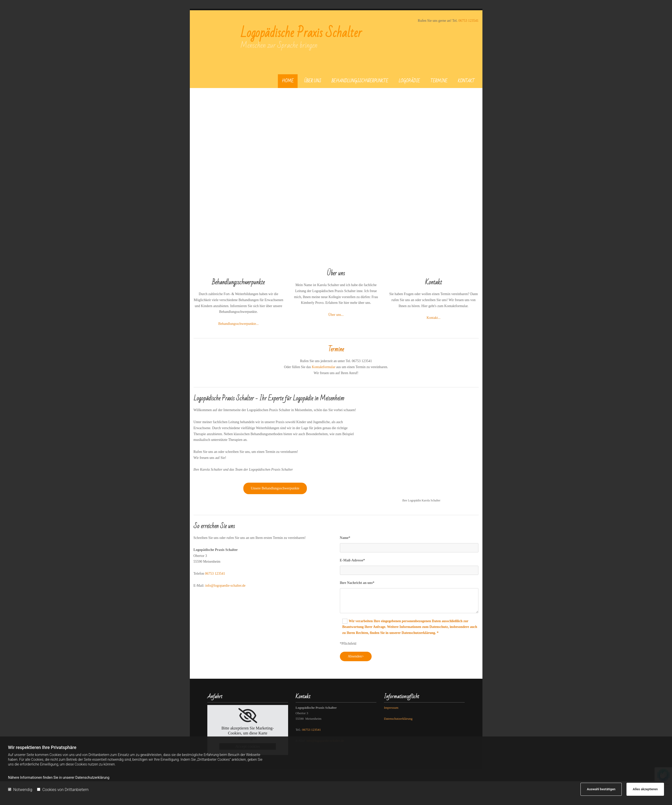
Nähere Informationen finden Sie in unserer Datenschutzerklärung (59, 777)
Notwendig (20, 790)
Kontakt (466, 81)
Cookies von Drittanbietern (63, 790)
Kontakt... (434, 318)
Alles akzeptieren (645, 789)
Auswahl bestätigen (601, 789)
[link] (248, 716)
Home (288, 81)
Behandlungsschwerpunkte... (238, 324)
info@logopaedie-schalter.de (225, 586)
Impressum (391, 708)
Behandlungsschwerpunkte (360, 81)
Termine (439, 81)
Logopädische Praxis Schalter (301, 33)
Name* (345, 538)
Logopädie (409, 81)
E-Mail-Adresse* (353, 560)
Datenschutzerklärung (398, 719)
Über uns (313, 81)
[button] (275, 488)
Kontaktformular (324, 367)
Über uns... (336, 315)
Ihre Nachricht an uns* (357, 583)
